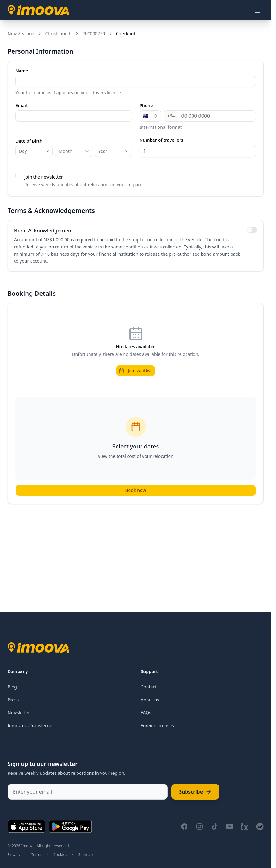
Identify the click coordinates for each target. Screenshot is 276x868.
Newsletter (19, 713)
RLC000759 (94, 34)
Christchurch (58, 34)
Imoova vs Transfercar (30, 725)
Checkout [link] (126, 34)
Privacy (14, 855)
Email (21, 106)
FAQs (146, 713)
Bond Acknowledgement (44, 231)
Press (13, 700)
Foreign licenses (157, 725)
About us (150, 700)
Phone (146, 106)
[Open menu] (257, 10)
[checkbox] (18, 175)
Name (22, 71)
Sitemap (85, 855)
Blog (12, 687)
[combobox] (34, 151)
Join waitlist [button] (135, 371)
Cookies (60, 855)
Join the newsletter (44, 177)
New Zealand (21, 34)
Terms (37, 855)
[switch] (252, 230)
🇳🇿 (150, 116)
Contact (149, 687)
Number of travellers (161, 140)
